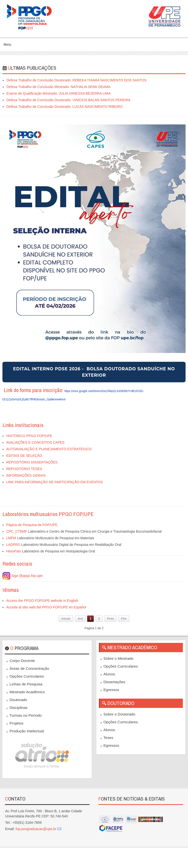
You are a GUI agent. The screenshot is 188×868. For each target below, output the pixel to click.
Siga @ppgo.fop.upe (23, 576)
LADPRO (13, 545)
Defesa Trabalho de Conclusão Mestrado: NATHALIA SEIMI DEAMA (58, 87)
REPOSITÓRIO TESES (24, 469)
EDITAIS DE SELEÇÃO (24, 456)
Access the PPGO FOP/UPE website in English (42, 601)
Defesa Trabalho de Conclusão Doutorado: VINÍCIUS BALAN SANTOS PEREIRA (68, 100)
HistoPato (14, 551)
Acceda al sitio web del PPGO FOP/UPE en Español (46, 607)
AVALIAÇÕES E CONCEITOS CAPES (35, 442)
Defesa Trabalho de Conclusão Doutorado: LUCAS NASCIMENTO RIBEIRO (64, 107)
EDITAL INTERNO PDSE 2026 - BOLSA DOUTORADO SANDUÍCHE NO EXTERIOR (94, 372)
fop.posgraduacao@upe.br (36, 829)
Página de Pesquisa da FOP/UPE (32, 525)
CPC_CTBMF (17, 531)
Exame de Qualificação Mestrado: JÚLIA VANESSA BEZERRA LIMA (58, 93)
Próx (110, 619)
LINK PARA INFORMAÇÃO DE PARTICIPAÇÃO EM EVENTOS (54, 482)
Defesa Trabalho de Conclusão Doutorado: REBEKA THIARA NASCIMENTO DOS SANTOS (76, 80)
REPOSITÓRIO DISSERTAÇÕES (32, 462)
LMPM (11, 538)
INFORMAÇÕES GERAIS (26, 475)
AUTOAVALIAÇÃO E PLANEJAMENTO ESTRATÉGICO (49, 449)
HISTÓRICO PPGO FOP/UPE (29, 436)
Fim (124, 619)
